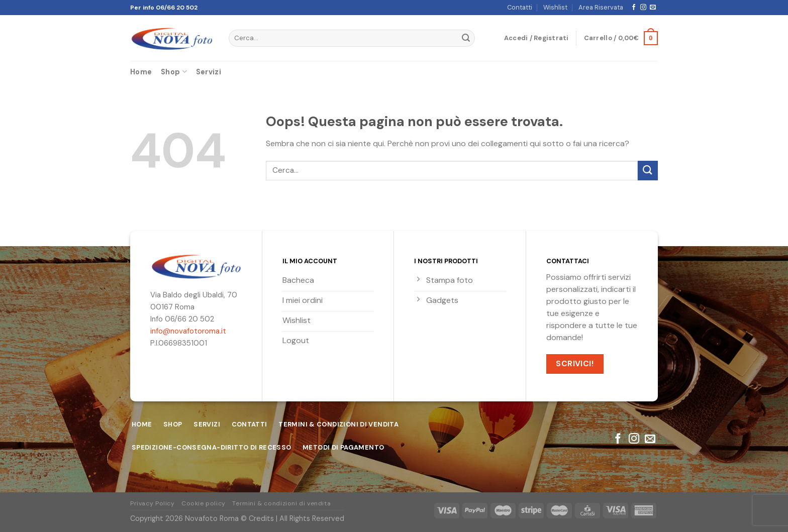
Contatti (520, 7)
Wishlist (555, 7)
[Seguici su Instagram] (643, 8)
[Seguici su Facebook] (634, 8)
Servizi (209, 72)
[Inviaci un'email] (653, 8)
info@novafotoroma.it (188, 331)
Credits (261, 518)
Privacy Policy (153, 503)
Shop (174, 72)
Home (141, 72)
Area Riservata (601, 7)
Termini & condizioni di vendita (281, 503)
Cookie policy (204, 503)
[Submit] (466, 38)
